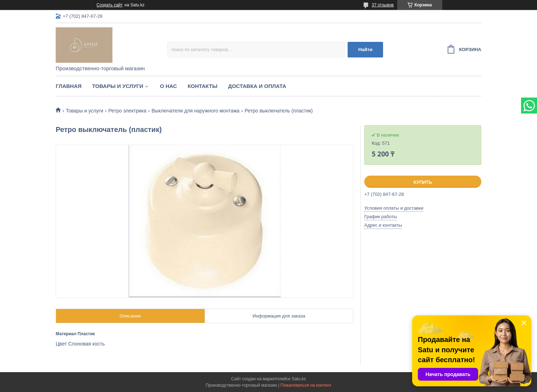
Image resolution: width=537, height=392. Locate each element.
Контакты (203, 86)
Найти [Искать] (365, 49)
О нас (168, 86)
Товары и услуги (118, 86)
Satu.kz (299, 379)
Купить (423, 182)
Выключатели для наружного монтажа (195, 111)
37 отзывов (383, 5)
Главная (69, 86)
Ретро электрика (128, 111)
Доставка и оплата (257, 86)
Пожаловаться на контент (306, 385)
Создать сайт (110, 5)
